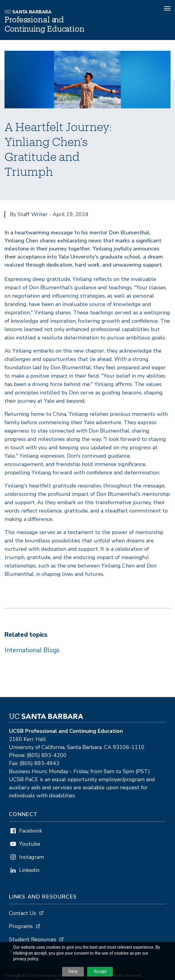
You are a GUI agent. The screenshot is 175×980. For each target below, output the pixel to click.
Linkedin (29, 870)
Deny (73, 971)
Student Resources (33, 939)
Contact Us (23, 913)
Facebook (31, 831)
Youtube (30, 844)
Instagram (32, 857)
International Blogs (32, 650)
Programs (21, 926)
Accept (100, 971)
